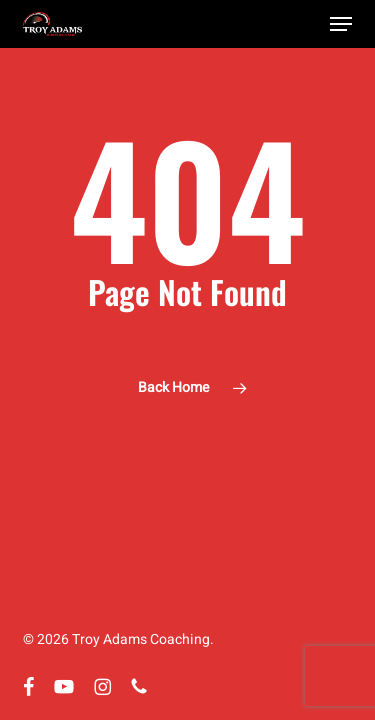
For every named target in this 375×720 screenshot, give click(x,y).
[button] (341, 24)
